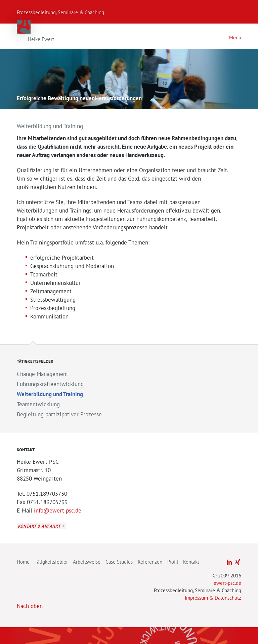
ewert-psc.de (227, 583)
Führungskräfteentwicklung (50, 384)
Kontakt (191, 562)
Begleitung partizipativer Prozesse (59, 414)
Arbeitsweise (87, 562)
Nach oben (30, 606)
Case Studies (119, 562)
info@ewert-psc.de (58, 510)
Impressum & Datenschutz (213, 598)
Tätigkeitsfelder (51, 562)
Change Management (42, 374)
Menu (235, 37)
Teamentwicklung (38, 404)
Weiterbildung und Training (50, 394)
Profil (173, 562)
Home (23, 562)
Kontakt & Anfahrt (39, 526)
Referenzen (150, 562)
